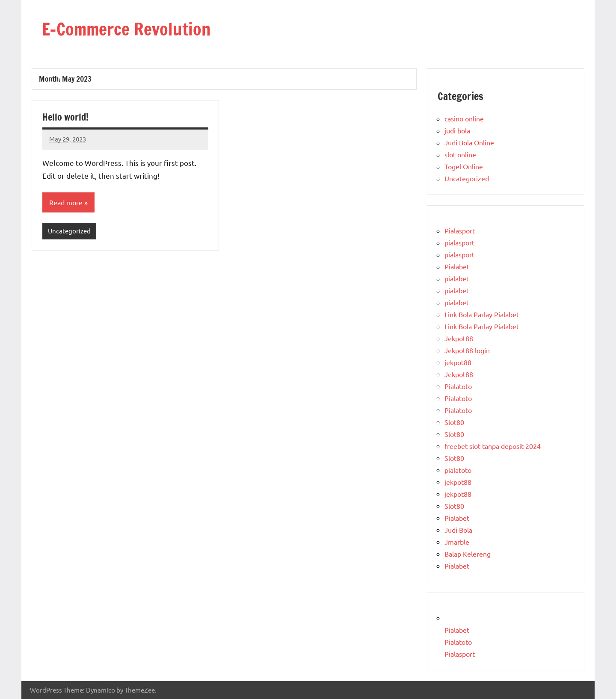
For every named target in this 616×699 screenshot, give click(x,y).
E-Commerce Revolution (126, 29)
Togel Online (464, 166)
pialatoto (458, 470)
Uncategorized (69, 231)
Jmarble (457, 542)
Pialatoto (458, 386)
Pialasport (460, 230)
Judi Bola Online (469, 142)
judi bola (457, 130)
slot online (460, 154)
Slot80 (454, 422)
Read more (66, 202)
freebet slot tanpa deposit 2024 (493, 446)
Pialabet (457, 266)
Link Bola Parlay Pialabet (482, 314)
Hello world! (65, 117)
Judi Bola (458, 530)
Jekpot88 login (467, 350)
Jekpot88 (459, 338)
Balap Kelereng (468, 554)
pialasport (459, 242)
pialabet (457, 278)
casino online (464, 118)
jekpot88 (458, 362)
